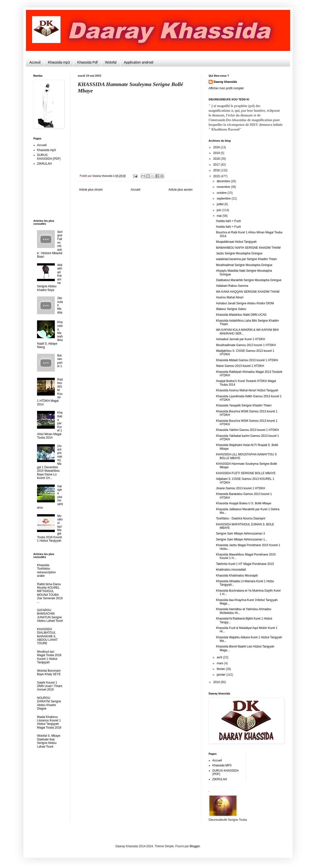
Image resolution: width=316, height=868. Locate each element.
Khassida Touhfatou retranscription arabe (46, 570)
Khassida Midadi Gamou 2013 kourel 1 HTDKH (247, 360)
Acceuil (35, 62)
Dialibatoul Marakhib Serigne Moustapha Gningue (249, 280)
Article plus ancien (181, 190)
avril (220, 657)
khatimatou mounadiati (231, 570)
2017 (217, 165)
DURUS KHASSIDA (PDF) (49, 157)
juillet (221, 204)
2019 (217, 153)
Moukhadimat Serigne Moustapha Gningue (244, 265)
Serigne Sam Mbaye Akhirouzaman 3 (240, 534)
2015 (217, 176)
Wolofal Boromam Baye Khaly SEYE (49, 672)
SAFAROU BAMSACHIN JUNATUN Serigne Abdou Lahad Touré (50, 615)
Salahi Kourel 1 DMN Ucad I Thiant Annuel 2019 (50, 686)
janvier (222, 675)
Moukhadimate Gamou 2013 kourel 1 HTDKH (246, 345)
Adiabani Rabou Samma (232, 286)
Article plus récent (91, 190)
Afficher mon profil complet (226, 88)
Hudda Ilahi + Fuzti (228, 221)
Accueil (136, 190)
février (221, 669)
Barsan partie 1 (60, 361)
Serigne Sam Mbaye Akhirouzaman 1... (242, 539)
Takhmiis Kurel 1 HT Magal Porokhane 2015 (245, 564)
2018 (217, 159)
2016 (217, 170)
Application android (139, 62)
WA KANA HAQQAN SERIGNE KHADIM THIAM (248, 292)
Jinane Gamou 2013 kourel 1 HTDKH (241, 488)
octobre (222, 193)
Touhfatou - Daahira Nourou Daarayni (241, 518)
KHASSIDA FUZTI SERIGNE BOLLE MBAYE (246, 473)
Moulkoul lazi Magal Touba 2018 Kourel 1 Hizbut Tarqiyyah (49, 657)
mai (220, 216)
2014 (217, 682)
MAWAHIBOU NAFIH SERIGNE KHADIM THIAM (248, 248)
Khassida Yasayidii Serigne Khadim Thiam (244, 405)
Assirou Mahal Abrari (230, 297)
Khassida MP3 (222, 765)
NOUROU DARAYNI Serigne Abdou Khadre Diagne (49, 703)
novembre (224, 187)
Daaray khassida (225, 82)
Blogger (195, 846)
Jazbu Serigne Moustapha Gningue (239, 253)
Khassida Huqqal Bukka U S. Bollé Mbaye (244, 503)
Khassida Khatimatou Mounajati (237, 576)
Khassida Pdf (88, 62)
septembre (224, 199)
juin (219, 210)
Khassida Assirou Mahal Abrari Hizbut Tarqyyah (247, 390)
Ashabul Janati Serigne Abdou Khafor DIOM (245, 303)
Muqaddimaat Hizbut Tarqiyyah (236, 242)
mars (220, 663)
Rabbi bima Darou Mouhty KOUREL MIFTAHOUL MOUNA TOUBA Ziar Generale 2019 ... (50, 593)
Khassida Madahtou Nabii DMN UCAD (241, 315)
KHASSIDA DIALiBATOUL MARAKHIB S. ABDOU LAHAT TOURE (47, 636)
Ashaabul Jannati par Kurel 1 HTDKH (241, 339)
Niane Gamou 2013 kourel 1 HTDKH (240, 366)
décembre (224, 181)
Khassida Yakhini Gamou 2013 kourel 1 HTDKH (247, 430)
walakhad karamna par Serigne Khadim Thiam (247, 259)
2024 (217, 147)
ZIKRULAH (44, 164)
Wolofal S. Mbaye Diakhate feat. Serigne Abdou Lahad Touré (49, 741)
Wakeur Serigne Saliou (231, 309)
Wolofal (111, 62)
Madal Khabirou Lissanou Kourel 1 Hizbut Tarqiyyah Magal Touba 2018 (49, 722)
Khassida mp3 (59, 62)
